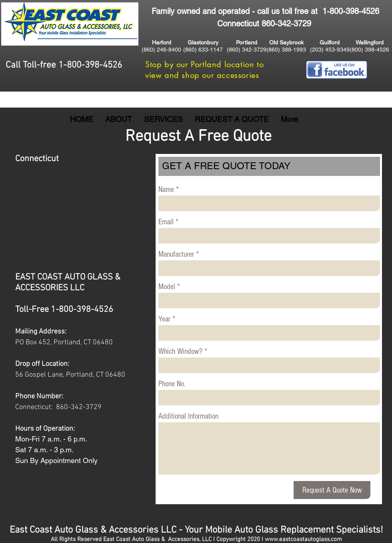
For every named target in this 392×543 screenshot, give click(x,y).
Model (167, 287)
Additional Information (188, 416)
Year (164, 319)
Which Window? (180, 351)
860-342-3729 (79, 407)
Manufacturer (176, 254)
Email (166, 222)
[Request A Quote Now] (332, 490)
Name (166, 190)
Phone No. (172, 384)
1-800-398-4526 (351, 11)
